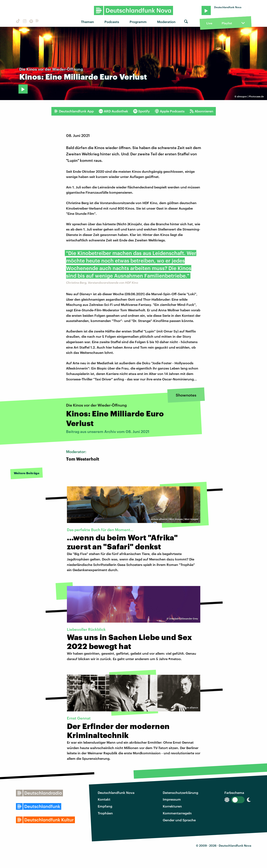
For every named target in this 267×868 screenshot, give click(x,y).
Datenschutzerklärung (180, 793)
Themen (87, 22)
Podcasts (112, 22)
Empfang (105, 806)
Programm (138, 22)
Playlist (227, 23)
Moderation (166, 22)
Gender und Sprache (179, 820)
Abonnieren (201, 111)
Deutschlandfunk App (74, 111)
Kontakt (104, 799)
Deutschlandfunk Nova (116, 793)
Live (209, 23)
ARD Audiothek (113, 111)
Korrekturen (172, 806)
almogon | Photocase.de (250, 96)
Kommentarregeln (177, 813)
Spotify (141, 111)
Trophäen (105, 813)
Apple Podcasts (170, 111)
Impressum (172, 799)
